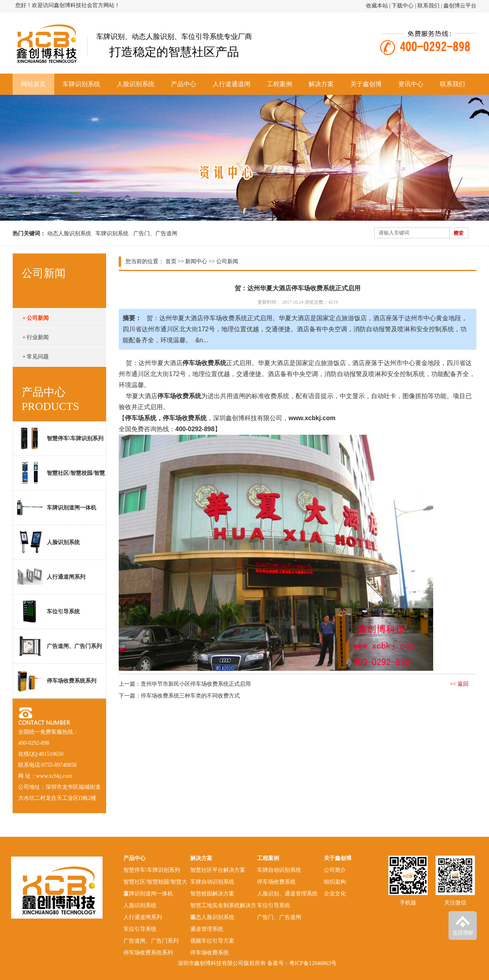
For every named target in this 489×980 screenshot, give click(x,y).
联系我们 (428, 6)
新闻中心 (196, 261)
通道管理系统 (207, 929)
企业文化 (335, 894)
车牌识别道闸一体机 (57, 508)
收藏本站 (377, 6)
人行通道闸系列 (51, 577)
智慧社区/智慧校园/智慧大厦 (59, 476)
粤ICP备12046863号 (313, 963)
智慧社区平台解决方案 (218, 870)
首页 (171, 261)
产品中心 (184, 84)
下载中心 (403, 6)
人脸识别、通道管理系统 (287, 894)
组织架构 (335, 882)
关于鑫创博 (366, 84)
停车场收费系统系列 (57, 681)
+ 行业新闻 (36, 337)
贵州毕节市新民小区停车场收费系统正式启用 (196, 684)
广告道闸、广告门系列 (59, 646)
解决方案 (321, 84)
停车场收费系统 (210, 953)
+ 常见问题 (36, 357)
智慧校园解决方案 (212, 894)
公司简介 (335, 870)
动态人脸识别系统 (69, 233)
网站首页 (33, 84)
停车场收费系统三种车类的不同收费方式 (190, 696)
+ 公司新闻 (36, 318)
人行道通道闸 (232, 84)
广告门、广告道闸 (155, 233)
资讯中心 (411, 84)
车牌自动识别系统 (212, 882)
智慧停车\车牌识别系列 (60, 438)
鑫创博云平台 (460, 6)
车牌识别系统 (81, 84)
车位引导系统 (48, 611)
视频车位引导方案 (212, 941)
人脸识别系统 (136, 84)
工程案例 (279, 84)
